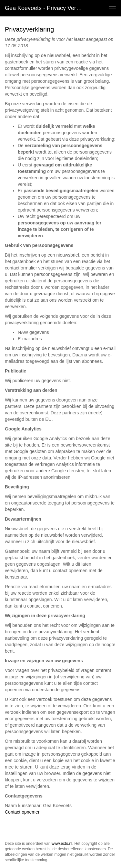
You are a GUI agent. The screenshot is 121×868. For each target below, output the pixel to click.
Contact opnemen (23, 812)
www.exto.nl (62, 844)
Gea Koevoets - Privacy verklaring (46, 8)
